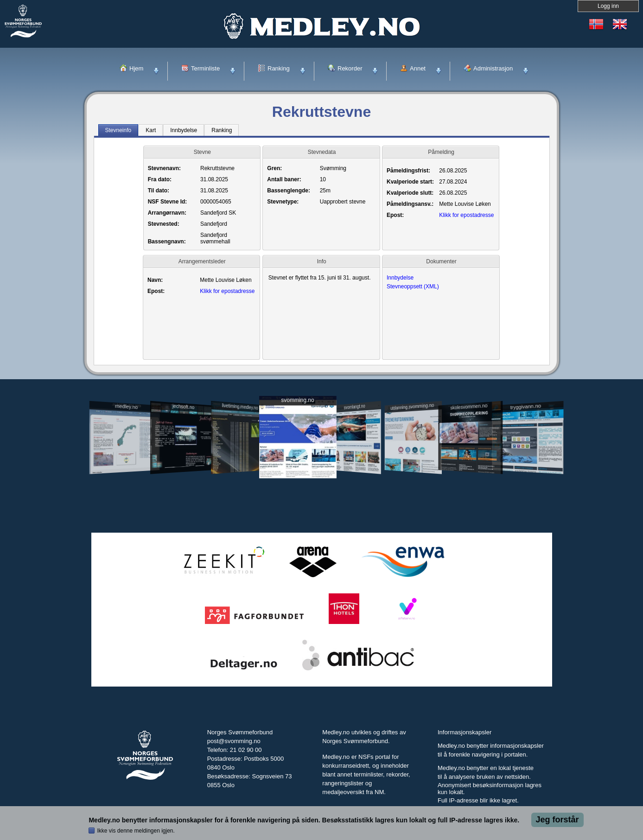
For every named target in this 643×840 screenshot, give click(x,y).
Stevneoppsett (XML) (413, 286)
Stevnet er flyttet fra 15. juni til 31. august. (321, 279)
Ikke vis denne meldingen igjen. (136, 831)
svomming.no (297, 470)
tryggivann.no (525, 476)
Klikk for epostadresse (466, 215)
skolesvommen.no (469, 476)
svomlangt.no (355, 476)
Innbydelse (400, 278)
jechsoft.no (183, 476)
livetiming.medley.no (240, 476)
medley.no (126, 476)
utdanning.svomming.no (413, 476)
